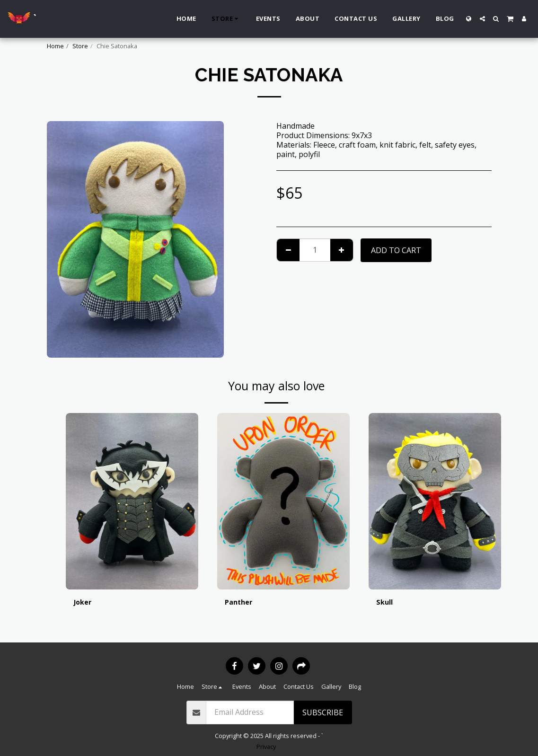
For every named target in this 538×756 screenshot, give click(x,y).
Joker (83, 603)
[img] (132, 501)
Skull (385, 603)
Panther (240, 603)
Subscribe (323, 712)
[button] (482, 19)
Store (80, 46)
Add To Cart (396, 250)
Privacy (266, 747)
